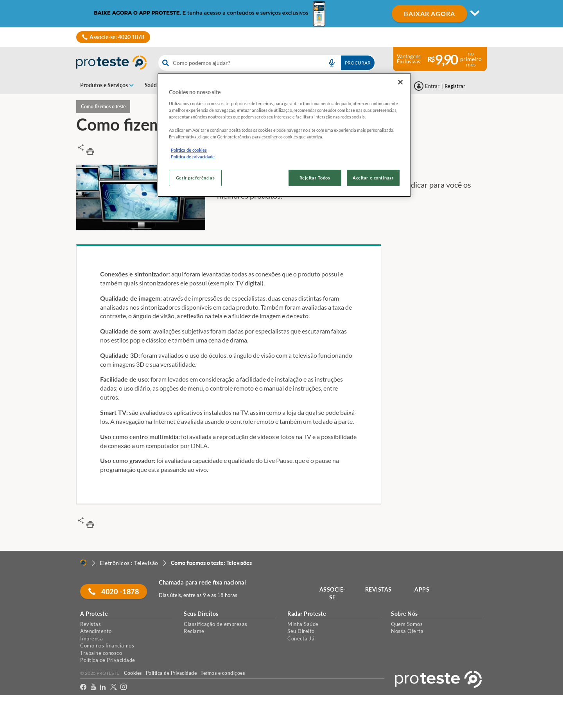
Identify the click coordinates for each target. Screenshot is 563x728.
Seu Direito (301, 631)
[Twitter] (114, 687)
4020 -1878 (114, 592)
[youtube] (93, 687)
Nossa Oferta (407, 631)
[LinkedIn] (103, 687)
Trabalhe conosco (101, 653)
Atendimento (96, 631)
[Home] (83, 563)
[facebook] (83, 687)
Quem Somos (407, 624)
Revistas (91, 624)
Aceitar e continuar (373, 178)
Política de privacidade (193, 157)
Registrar (455, 86)
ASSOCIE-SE (333, 593)
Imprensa (91, 638)
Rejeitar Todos (315, 178)
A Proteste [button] (94, 614)
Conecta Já (301, 638)
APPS (422, 589)
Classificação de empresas (216, 624)
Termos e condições (223, 673)
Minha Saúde (303, 624)
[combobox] (267, 63)
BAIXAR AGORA (429, 13)
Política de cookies (189, 150)
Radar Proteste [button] (307, 614)
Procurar (358, 63)
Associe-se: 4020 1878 (117, 37)
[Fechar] (400, 82)
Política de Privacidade (108, 660)
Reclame (194, 631)
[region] (284, 135)
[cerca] (239, 63)
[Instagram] (124, 687)
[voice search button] (332, 63)
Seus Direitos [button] (201, 614)
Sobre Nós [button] (404, 614)
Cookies (133, 673)
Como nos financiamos (107, 646)
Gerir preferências (195, 178)
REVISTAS (378, 589)
